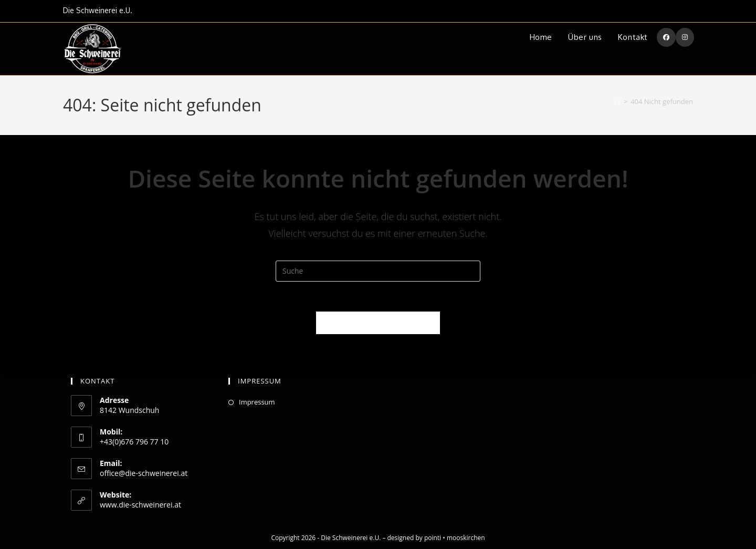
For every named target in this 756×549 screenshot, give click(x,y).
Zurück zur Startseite (378, 324)
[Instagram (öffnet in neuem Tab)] (685, 37)
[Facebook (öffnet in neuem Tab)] (666, 37)
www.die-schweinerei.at (140, 505)
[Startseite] (617, 101)
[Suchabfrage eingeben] (378, 271)
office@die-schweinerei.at (144, 473)
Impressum (257, 402)
